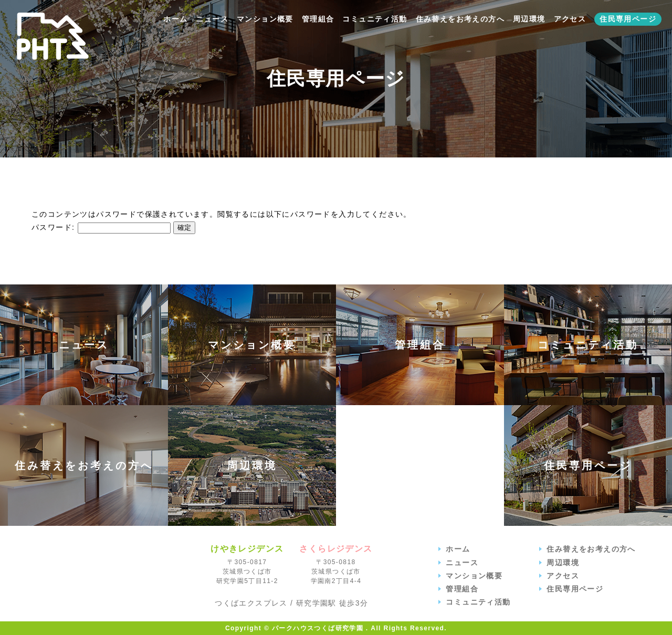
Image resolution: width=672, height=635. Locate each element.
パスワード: (101, 227)
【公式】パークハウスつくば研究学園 (53, 36)
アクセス (570, 19)
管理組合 (318, 19)
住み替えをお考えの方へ (460, 19)
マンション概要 (265, 19)
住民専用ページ (628, 19)
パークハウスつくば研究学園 (104, 576)
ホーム (175, 19)
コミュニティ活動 (375, 19)
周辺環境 (529, 19)
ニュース (212, 19)
